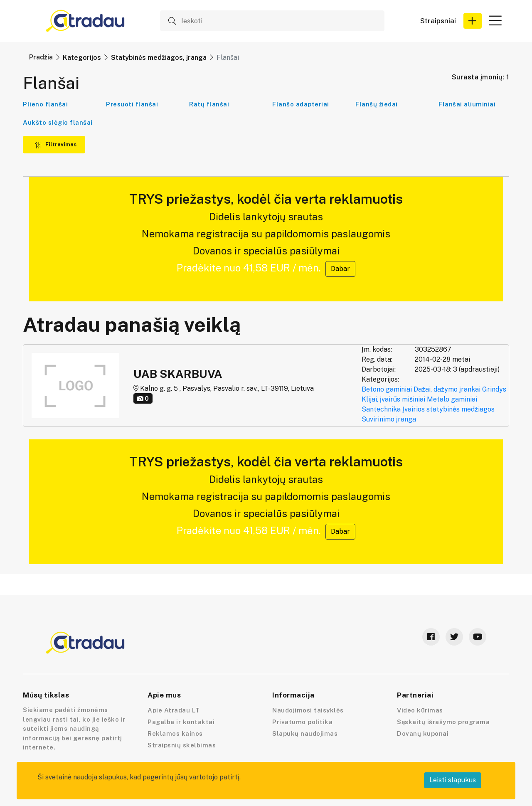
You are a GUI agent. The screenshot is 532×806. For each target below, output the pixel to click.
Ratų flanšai (209, 104)
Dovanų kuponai (423, 733)
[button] (473, 21)
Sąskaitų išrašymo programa (443, 722)
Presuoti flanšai (132, 104)
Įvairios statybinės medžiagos (448, 409)
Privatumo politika (302, 722)
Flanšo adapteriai (301, 104)
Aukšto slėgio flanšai (58, 122)
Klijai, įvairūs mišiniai (393, 399)
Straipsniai (438, 21)
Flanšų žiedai (377, 104)
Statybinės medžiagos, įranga (159, 58)
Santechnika (381, 409)
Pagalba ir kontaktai (181, 722)
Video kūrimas (420, 710)
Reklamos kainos (175, 733)
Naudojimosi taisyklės (308, 710)
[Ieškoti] (272, 21)
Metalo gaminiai (452, 399)
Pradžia (41, 57)
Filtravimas (56, 144)
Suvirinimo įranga (389, 419)
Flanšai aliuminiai (467, 104)
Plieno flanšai (45, 104)
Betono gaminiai (387, 389)
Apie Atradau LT (174, 710)
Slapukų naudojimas (305, 733)
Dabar (340, 269)
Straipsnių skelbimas (182, 745)
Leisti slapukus (453, 780)
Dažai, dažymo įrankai (447, 389)
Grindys (494, 389)
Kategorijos (82, 58)
